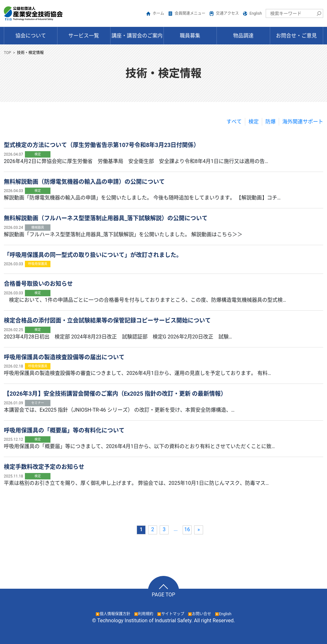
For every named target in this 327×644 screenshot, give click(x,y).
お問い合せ (202, 614)
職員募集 (190, 36)
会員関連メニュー (190, 13)
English (256, 13)
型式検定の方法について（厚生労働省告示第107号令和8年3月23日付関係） (102, 145)
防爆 (270, 122)
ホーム (158, 13)
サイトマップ (173, 614)
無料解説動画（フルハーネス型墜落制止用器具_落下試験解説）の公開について (106, 218)
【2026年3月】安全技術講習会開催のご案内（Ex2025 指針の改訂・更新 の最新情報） (115, 394)
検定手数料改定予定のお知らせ (44, 467)
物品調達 (243, 36)
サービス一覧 (84, 36)
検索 (319, 13)
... (176, 529)
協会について (31, 36)
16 (187, 529)
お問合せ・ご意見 (296, 36)
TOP (8, 53)
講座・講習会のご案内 (137, 36)
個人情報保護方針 (115, 614)
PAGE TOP (163, 595)
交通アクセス (227, 13)
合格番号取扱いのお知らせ (38, 284)
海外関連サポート (303, 122)
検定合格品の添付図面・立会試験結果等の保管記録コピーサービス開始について (107, 320)
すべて (234, 122)
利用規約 (146, 614)
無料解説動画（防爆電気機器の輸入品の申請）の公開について (84, 182)
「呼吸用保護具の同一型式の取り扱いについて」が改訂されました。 (93, 255)
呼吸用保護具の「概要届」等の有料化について (64, 430)
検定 (254, 122)
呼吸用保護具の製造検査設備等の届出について (64, 357)
